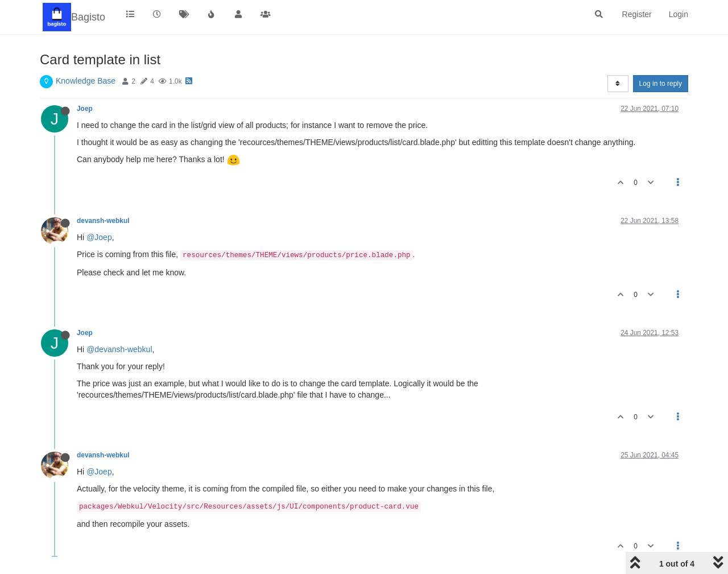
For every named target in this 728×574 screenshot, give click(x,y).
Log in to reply (661, 84)
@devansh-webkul (119, 349)
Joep (85, 109)
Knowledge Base (86, 81)
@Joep (99, 237)
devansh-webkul (103, 221)
